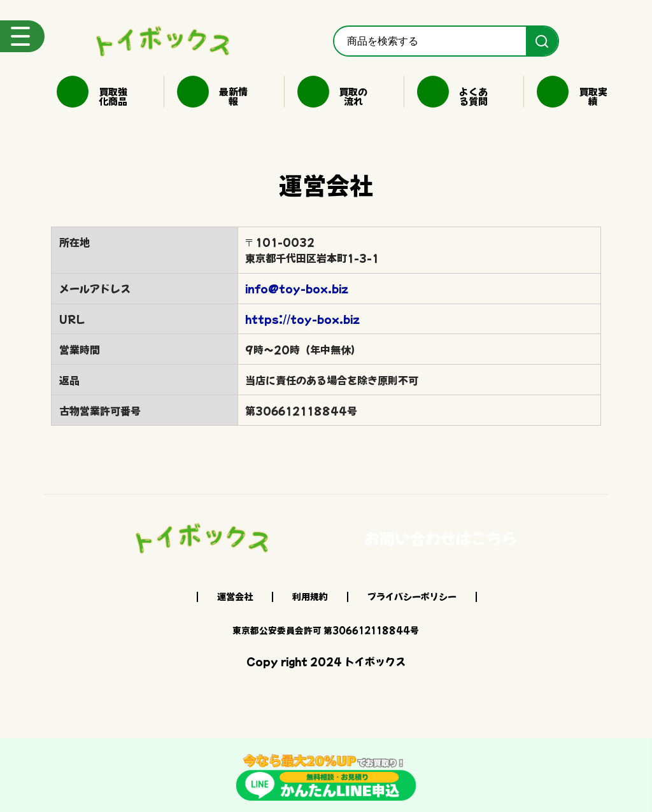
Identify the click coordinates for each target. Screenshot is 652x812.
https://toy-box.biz (302, 319)
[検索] (542, 41)
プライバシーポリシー (412, 596)
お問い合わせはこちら (441, 538)
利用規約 (310, 596)
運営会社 (235, 596)
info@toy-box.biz (297, 288)
